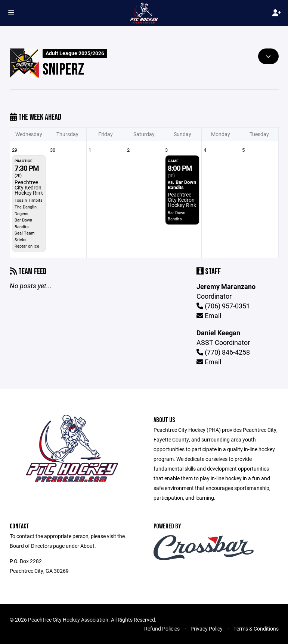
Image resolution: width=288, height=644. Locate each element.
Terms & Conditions (256, 629)
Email (209, 315)
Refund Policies (162, 629)
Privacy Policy (207, 629)
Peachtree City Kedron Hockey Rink (29, 187)
